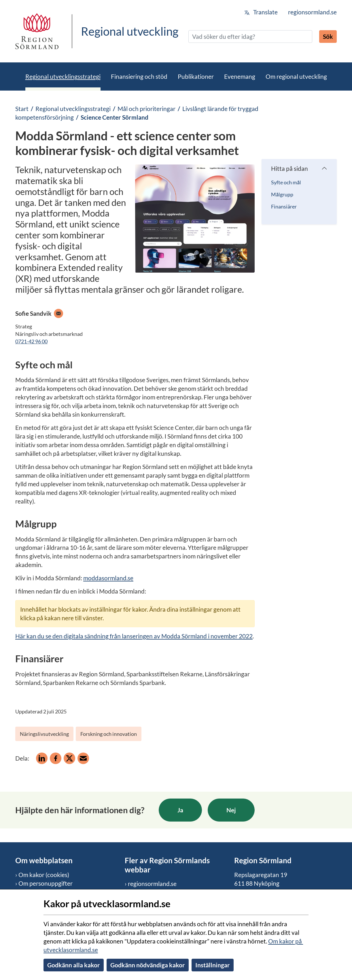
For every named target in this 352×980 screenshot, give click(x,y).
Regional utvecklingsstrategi (63, 76)
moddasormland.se (108, 578)
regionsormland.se (312, 12)
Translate (261, 12)
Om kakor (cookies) (44, 875)
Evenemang (240, 76)
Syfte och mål (286, 182)
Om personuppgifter (46, 883)
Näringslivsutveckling (44, 734)
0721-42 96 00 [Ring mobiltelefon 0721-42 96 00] (31, 341)
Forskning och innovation (109, 734)
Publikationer (196, 76)
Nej (231, 810)
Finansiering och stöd (139, 76)
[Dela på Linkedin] (42, 758)
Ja (180, 810)
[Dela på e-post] (83, 758)
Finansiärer (284, 206)
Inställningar (213, 965)
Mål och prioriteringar (146, 109)
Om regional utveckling (296, 76)
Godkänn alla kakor (74, 965)
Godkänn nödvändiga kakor (148, 965)
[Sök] (250, 37)
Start (22, 109)
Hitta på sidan (289, 168)
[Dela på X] (69, 758)
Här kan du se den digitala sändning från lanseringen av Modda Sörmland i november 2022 (134, 636)
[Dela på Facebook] (56, 758)
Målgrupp (282, 194)
